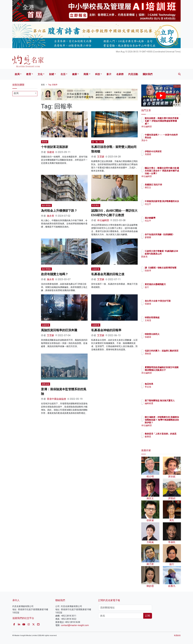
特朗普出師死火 (170, 334)
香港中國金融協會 (57, 399)
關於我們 (148, 74)
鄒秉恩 (166, 439)
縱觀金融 (46, 384)
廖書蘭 (166, 240)
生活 (63, 74)
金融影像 (96, 269)
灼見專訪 (96, 205)
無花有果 (167, 384)
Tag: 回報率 (53, 85)
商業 (86, 74)
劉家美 (166, 259)
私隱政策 (177, 635)
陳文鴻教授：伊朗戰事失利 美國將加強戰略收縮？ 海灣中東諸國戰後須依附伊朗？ (171, 423)
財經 (52, 74)
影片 (109, 74)
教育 (29, 74)
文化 (40, 74)
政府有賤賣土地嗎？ (55, 274)
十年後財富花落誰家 (55, 147)
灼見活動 (133, 74)
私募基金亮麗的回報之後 (108, 274)
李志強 (166, 387)
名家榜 (120, 74)
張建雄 (51, 152)
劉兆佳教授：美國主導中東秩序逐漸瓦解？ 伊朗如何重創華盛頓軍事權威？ (171, 124)
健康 (74, 74)
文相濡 (166, 320)
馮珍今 (166, 143)
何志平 (166, 207)
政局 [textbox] (16, 93)
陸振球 (166, 273)
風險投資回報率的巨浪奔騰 (59, 330)
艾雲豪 (101, 157)
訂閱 (148, 616)
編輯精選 (167, 406)
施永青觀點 (46, 205)
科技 (98, 74)
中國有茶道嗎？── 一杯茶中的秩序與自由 (170, 138)
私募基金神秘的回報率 (106, 330)
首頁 (43, 85)
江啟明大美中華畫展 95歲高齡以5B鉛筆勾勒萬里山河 (171, 254)
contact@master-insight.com (75, 625)
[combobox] (25, 94)
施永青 (51, 216)
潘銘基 (166, 356)
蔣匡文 (166, 190)
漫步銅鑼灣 (168, 218)
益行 (165, 290)
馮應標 (166, 154)
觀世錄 (45, 142)
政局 (17, 74)
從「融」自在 (98, 142)
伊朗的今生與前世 (171, 151)
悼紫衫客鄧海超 (170, 317)
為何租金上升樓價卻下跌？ (59, 211)
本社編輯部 (103, 220)
